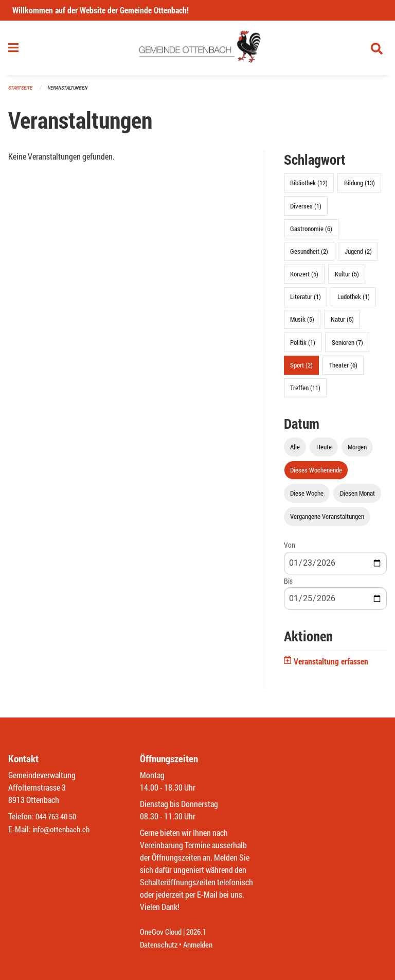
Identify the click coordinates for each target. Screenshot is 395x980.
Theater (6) (343, 369)
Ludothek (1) (354, 301)
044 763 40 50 (58, 817)
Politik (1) (303, 346)
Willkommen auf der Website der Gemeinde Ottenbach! (101, 10)
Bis (288, 585)
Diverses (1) (306, 210)
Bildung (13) (360, 187)
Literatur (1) (306, 301)
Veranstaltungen (72, 92)
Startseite (22, 92)
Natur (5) (342, 324)
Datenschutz (160, 945)
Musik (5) (302, 324)
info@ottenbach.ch (63, 829)
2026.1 (201, 932)
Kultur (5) (347, 278)
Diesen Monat (357, 498)
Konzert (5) (304, 278)
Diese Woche (307, 498)
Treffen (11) (305, 392)
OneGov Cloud (162, 932)
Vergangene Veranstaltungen (327, 521)
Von (290, 549)
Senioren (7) (347, 346)
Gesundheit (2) (309, 255)
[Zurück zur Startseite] (198, 50)
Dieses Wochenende (316, 475)
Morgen (357, 451)
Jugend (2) (358, 255)
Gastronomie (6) (311, 233)
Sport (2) (301, 369)
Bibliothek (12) (309, 187)
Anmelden (202, 945)
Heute (324, 451)
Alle (295, 451)
